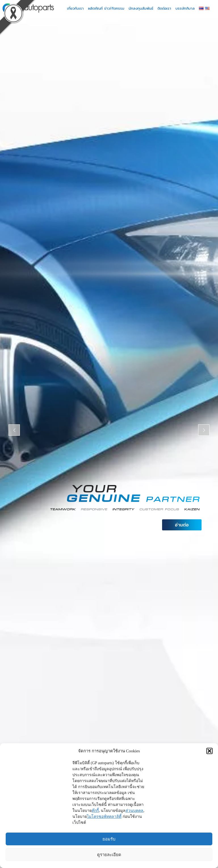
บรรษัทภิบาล (186, 8)
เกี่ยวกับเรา (77, 8)
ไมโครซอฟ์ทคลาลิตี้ (104, 817)
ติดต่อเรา (166, 8)
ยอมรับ (109, 839)
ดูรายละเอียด (109, 855)
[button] (209, 751)
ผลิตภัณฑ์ (95, 8)
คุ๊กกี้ (95, 811)
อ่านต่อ (182, 525)
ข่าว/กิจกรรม (116, 8)
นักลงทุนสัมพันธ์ (142, 8)
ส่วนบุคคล (134, 811)
